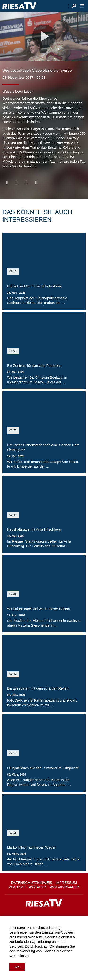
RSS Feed (37, 887)
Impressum (66, 883)
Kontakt (17, 887)
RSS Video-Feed (64, 887)
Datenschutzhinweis (32, 883)
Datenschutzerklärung (43, 928)
